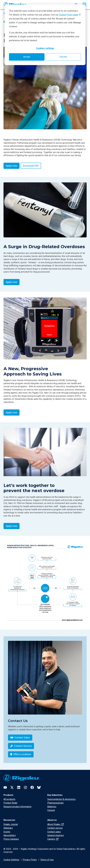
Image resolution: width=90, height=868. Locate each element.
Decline (63, 57)
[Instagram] (25, 787)
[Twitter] (12, 787)
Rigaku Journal (11, 824)
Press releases (11, 839)
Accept (27, 57)
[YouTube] (5, 787)
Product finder (10, 803)
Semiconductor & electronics (61, 799)
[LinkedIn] (19, 787)
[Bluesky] (39, 787)
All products (9, 799)
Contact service (55, 828)
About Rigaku (55, 824)
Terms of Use (47, 860)
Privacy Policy (30, 860)
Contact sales (54, 832)
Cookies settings (45, 48)
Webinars (8, 828)
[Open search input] (76, 4)
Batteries (52, 807)
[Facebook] (32, 787)
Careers (53, 839)
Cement (51, 810)
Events (7, 832)
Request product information (17, 807)
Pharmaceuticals (55, 803)
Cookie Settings (11, 860)
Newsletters (10, 835)
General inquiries (56, 835)
